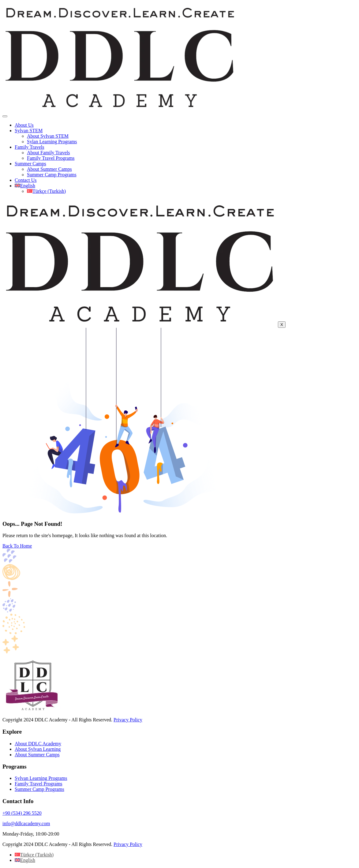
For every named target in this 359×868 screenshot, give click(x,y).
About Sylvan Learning (38, 749)
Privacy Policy (128, 720)
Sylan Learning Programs (52, 142)
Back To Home (17, 546)
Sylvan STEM (29, 131)
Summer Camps (30, 164)
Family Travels (29, 147)
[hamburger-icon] (5, 116)
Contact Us (26, 180)
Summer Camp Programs (52, 175)
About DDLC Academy (38, 744)
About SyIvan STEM (48, 136)
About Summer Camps (49, 169)
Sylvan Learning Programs (41, 778)
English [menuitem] (28, 860)
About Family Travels (48, 153)
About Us (24, 125)
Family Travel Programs (51, 158)
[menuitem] (25, 186)
